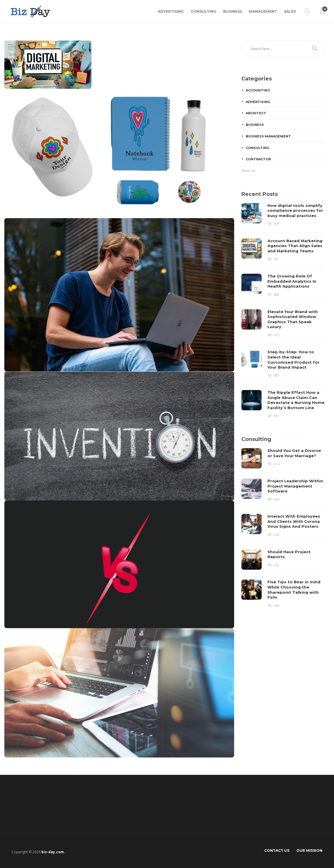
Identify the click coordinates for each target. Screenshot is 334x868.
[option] (283, 311)
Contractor (258, 159)
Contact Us (277, 850)
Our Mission (309, 850)
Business (233, 11)
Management (263, 11)
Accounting (258, 90)
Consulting (203, 11)
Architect (256, 113)
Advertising (171, 11)
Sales (290, 11)
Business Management (268, 136)
